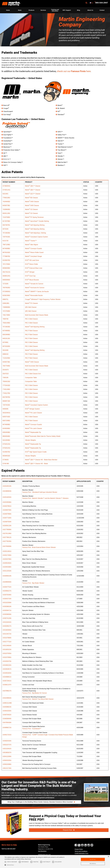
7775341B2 (6, 385)
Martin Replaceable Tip (33, 432)
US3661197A (7, 685)
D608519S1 (7, 276)
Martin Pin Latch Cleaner (34, 413)
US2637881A (7, 506)
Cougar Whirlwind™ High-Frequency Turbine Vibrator (43, 299)
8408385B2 (6, 280)
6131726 (5, 241)
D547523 (6, 374)
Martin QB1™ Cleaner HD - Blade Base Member (41, 460)
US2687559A (7, 522)
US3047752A (7, 587)
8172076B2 (6, 221)
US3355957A (7, 669)
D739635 (6, 460)
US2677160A (7, 518)
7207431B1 (6, 237)
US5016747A (7, 745)
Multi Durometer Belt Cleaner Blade (37, 315)
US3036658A (7, 614)
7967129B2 (6, 245)
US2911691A (7, 551)
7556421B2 (6, 381)
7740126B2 (6, 389)
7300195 (5, 378)
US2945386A (7, 567)
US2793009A (7, 546)
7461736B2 (6, 315)
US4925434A (7, 741)
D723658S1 (7, 292)
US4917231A (7, 735)
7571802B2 (6, 233)
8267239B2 (6, 421)
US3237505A (7, 653)
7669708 (5, 319)
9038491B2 (6, 456)
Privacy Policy (79, 849)
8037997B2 (6, 397)
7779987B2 (6, 256)
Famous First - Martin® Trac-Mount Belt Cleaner (38, 699)
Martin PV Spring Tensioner (34, 217)
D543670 (6, 370)
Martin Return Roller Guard (34, 252)
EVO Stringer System (32, 409)
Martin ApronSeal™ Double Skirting (37, 221)
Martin (11, 4)
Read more (28, 859)
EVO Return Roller (32, 264)
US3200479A (7, 661)
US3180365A (7, 630)
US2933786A (7, 559)
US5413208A (7, 756)
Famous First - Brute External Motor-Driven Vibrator (39, 547)
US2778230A (7, 541)
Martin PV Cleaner (31, 303)
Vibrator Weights (30, 440)
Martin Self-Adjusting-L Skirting (35, 233)
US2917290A (7, 555)
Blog (79, 10)
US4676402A (7, 715)
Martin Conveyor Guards (33, 249)
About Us (90, 10)
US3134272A (7, 634)
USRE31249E (7, 703)
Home (8, 10)
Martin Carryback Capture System (36, 237)
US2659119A (7, 526)
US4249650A (7, 698)
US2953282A (7, 563)
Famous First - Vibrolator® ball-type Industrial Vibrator (40, 492)
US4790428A (7, 723)
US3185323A (7, 649)
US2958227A (7, 591)
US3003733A (7, 599)
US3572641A (7, 681)
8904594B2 (6, 436)
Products (31, 10)
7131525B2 (6, 358)
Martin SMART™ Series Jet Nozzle (37, 292)
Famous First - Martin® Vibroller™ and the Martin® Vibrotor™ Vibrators (45, 498)
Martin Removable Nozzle (34, 295)
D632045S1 (7, 413)
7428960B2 (6, 209)
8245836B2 (6, 428)
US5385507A (7, 753)
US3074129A (7, 618)
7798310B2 (6, 198)
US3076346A (7, 595)
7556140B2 (6, 323)
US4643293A (7, 711)
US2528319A (7, 486)
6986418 (5, 354)
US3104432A (7, 622)
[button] (37, 865)
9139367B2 (6, 260)
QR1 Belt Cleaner (31, 307)
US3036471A (7, 610)
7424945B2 (6, 202)
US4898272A (7, 728)
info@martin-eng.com (44, 855)
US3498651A (7, 677)
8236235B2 (6, 295)
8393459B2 (6, 432)
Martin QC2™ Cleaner (33, 194)
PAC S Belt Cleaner (31, 319)
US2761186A (7, 533)
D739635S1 (7, 186)
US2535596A (7, 502)
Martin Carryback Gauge (33, 256)
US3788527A (7, 691)
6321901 (5, 194)
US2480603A (7, 491)
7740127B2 (6, 393)
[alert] (55, 861)
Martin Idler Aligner (32, 245)
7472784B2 (6, 311)
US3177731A (7, 642)
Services (43, 10)
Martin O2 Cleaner (31, 209)
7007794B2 (6, 366)
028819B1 (6, 303)
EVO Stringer (30, 272)
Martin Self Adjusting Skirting (35, 225)
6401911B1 (6, 338)
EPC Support (67, 10)
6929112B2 (6, 213)
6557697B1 (6, 225)
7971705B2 (6, 264)
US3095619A (7, 576)
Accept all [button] (93, 859)
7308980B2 (6, 307)
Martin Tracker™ (31, 241)
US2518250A (7, 497)
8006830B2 (6, 268)
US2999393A (7, 582)
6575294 (5, 229)
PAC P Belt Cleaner (31, 331)
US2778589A (7, 530)
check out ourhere (74, 71)
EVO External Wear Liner (34, 268)
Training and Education (55, 10)
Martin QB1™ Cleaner (33, 186)
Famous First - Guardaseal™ (32, 729)
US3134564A (7, 646)
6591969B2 (6, 335)
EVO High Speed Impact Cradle (36, 452)
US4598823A (7, 707)
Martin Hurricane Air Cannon (35, 288)
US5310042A (7, 749)
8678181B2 (6, 252)
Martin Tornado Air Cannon (34, 284)
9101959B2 (6, 440)
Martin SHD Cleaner (32, 202)
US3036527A (7, 626)
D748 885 (6, 464)
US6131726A (7, 768)
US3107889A (7, 638)
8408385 (5, 409)
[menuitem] (11, 4)
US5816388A (7, 764)
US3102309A (7, 603)
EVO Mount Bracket (32, 280)
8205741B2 (6, 417)
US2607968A (7, 514)
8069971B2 (6, 401)
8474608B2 (6, 249)
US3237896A (7, 657)
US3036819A (7, 606)
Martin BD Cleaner (31, 198)
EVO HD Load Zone (32, 260)
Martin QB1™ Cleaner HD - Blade (36, 464)
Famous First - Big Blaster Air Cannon (35, 693)
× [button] (108, 857)
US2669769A (7, 510)
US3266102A (7, 665)
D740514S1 (7, 190)
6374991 (5, 342)
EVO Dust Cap (30, 276)
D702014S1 (7, 448)
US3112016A (7, 571)
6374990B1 (6, 331)
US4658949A (7, 719)
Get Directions (42, 851)
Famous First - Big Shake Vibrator (33, 583)
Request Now (68, 830)
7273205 (5, 284)
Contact (102, 10)
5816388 (5, 350)
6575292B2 (6, 346)
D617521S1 (7, 272)
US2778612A (7, 537)
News (20, 10)
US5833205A (7, 760)
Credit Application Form (82, 853)
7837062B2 (6, 288)
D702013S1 (7, 444)
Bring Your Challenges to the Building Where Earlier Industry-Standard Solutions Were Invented (40, 802)
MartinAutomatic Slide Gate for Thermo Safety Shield (43, 436)
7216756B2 (6, 217)
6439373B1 (6, 205)
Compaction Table (31, 378)
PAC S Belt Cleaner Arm (33, 374)
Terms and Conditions (81, 851)
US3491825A (7, 673)
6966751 (5, 299)
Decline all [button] (93, 863)
